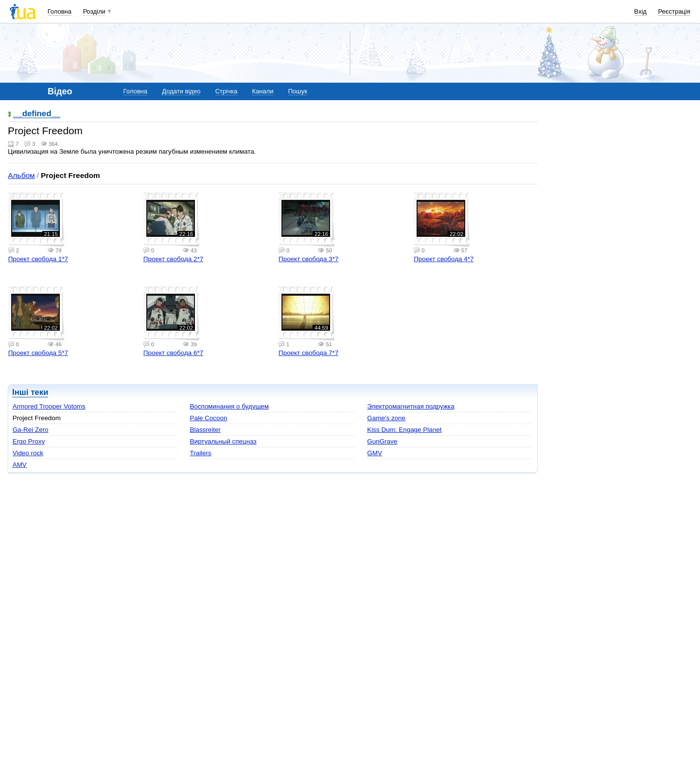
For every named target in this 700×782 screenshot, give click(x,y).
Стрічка (226, 91)
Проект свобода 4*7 (444, 259)
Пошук (298, 91)
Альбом (21, 175)
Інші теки (30, 392)
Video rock (28, 453)
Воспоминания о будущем (229, 406)
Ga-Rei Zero (31, 430)
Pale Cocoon (208, 418)
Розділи (94, 11)
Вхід (641, 11)
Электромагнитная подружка (411, 406)
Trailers (200, 453)
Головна (60, 11)
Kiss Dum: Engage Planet (404, 430)
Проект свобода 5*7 (38, 353)
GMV (375, 453)
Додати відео (181, 91)
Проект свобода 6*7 (173, 353)
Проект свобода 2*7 (173, 259)
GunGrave (382, 441)
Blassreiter (205, 430)
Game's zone (386, 418)
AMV (20, 465)
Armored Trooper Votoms (49, 406)
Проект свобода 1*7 (38, 259)
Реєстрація (674, 11)
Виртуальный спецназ (223, 441)
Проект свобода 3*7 (308, 259)
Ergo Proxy (29, 441)
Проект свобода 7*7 (308, 353)
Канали (262, 91)
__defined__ (37, 114)
